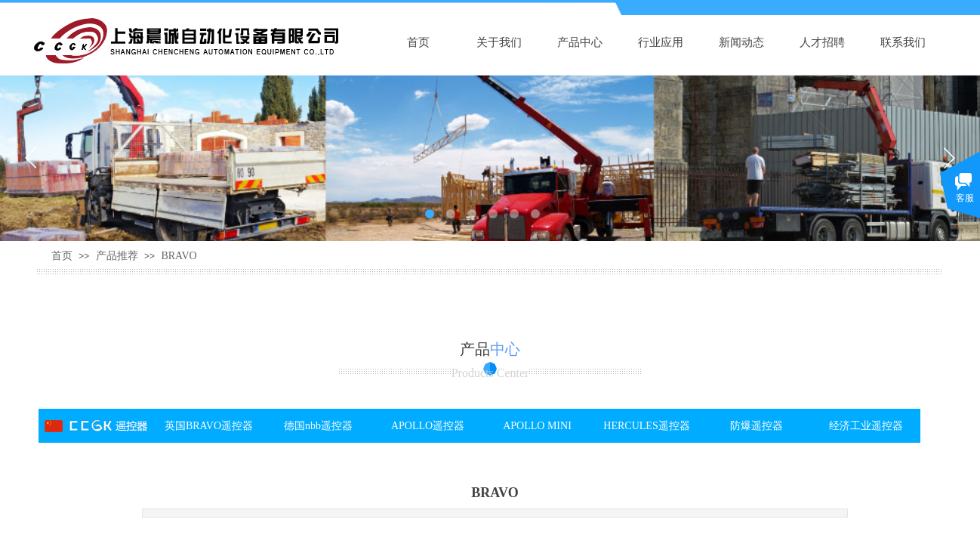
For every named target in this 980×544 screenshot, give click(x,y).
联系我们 (903, 42)
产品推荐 (117, 256)
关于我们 (499, 42)
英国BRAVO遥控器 (209, 426)
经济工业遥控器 (866, 426)
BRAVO (179, 256)
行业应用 (661, 42)
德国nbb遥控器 (318, 426)
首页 (418, 42)
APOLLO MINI (537, 426)
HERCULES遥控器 (646, 426)
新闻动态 (741, 42)
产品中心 (580, 42)
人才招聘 (822, 42)
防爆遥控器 (757, 426)
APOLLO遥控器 (428, 426)
